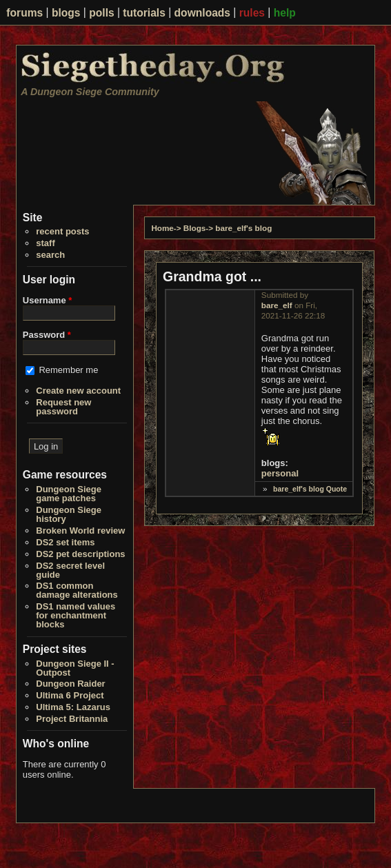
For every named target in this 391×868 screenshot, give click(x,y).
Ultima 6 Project (70, 695)
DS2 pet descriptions (80, 554)
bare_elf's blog (243, 228)
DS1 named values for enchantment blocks (76, 615)
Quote (337, 489)
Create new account (78, 391)
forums (24, 13)
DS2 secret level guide (70, 570)
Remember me (68, 370)
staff (45, 243)
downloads (202, 13)
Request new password (63, 407)
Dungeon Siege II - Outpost (75, 668)
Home (162, 228)
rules (252, 13)
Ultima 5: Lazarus (73, 707)
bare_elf (277, 305)
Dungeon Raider (70, 684)
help (285, 13)
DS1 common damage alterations (77, 590)
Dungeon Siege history (69, 514)
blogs (66, 13)
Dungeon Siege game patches (69, 494)
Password (47, 335)
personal (280, 473)
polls (101, 13)
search (50, 255)
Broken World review (80, 531)
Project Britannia (72, 719)
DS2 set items (65, 542)
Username (48, 300)
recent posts (62, 231)
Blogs (194, 228)
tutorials (144, 13)
